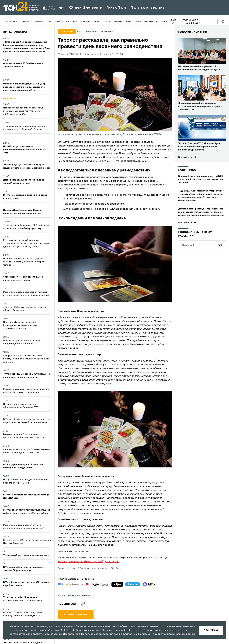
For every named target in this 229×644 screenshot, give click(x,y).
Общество (25, 21)
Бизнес (97, 21)
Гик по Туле (116, 8)
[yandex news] (97, 584)
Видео (129, 21)
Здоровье (38, 21)
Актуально (107, 32)
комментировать (76, 615)
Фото (138, 21)
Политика (86, 21)
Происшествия (62, 21)
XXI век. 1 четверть (85, 8)
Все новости (185, 157)
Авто (75, 21)
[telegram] (133, 584)
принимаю (211, 630)
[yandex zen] (117, 584)
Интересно (92, 32)
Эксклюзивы (11, 21)
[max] (149, 584)
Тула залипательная (149, 8)
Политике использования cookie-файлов (107, 634)
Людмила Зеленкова (79, 596)
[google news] (70, 584)
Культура (118, 21)
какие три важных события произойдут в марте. (88, 562)
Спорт (107, 21)
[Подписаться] (220, 245)
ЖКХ (49, 21)
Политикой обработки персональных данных (167, 634)
